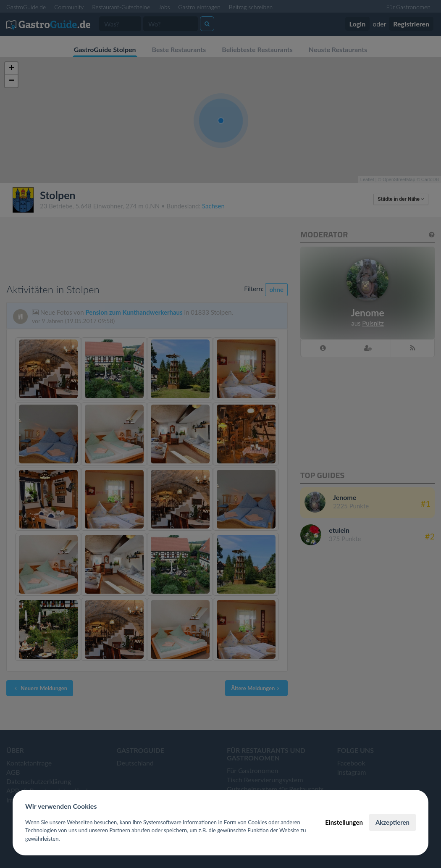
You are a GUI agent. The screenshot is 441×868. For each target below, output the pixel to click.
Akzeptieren (392, 822)
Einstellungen (344, 822)
